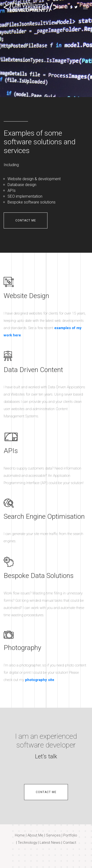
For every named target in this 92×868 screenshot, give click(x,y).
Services (53, 835)
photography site (40, 680)
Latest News (50, 843)
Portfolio (70, 835)
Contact (70, 843)
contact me (26, 220)
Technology (27, 843)
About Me (35, 835)
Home (20, 835)
